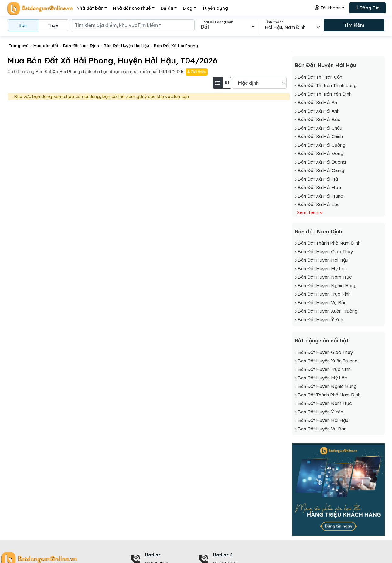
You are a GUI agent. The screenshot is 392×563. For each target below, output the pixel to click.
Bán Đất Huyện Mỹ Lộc (322, 268)
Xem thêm (308, 212)
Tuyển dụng (215, 8)
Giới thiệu (196, 72)
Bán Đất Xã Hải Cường (322, 145)
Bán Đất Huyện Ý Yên (320, 319)
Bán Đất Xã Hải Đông (320, 153)
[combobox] (227, 27)
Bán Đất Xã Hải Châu (320, 128)
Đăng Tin (367, 7)
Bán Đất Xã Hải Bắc (319, 119)
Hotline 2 (223, 555)
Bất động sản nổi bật (322, 340)
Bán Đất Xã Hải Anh (319, 111)
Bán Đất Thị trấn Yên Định (325, 94)
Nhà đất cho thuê (132, 8)
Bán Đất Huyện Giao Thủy (325, 251)
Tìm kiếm (354, 25)
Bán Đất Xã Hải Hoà (319, 187)
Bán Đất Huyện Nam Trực (325, 277)
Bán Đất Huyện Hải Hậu (325, 65)
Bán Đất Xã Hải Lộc (319, 204)
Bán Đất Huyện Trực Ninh (324, 294)
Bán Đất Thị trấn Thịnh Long (327, 85)
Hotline (153, 555)
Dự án (167, 8)
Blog (188, 8)
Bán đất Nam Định (318, 231)
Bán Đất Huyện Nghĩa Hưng (327, 285)
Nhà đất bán (90, 8)
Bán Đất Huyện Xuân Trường (328, 311)
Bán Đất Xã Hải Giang (321, 170)
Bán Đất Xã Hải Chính (320, 136)
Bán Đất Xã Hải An (317, 102)
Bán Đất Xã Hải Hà (318, 179)
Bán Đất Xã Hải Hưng (320, 196)
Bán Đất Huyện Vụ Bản (322, 302)
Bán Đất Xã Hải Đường (322, 162)
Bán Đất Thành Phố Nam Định (329, 243)
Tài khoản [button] (328, 8)
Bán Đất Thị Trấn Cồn (320, 77)
